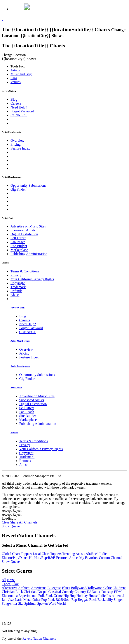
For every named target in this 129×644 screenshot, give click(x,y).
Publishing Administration (29, 254)
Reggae (83, 600)
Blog (14, 99)
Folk (41, 596)
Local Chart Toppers (47, 554)
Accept (7, 511)
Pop (44, 600)
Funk (49, 596)
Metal (27, 600)
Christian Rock (12, 592)
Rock (93, 600)
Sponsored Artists (23, 230)
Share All (17, 522)
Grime (58, 596)
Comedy (68, 592)
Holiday (82, 596)
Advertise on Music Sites (28, 226)
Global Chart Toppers (17, 554)
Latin (19, 600)
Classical (55, 592)
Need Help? (19, 107)
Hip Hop (70, 596)
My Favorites (89, 558)
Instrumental (115, 596)
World (61, 604)
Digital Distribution (24, 234)
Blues (66, 588)
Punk (51, 600)
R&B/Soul (63, 600)
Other (36, 600)
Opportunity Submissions (28, 185)
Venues (16, 82)
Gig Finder (18, 189)
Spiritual (30, 604)
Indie (102, 596)
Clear (6, 522)
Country (80, 592)
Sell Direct (18, 238)
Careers (16, 103)
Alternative (10, 588)
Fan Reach (18, 242)
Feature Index (20, 148)
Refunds (16, 291)
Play (15, 584)
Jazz (11, 600)
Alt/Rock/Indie (96, 554)
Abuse (15, 295)
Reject (17, 511)
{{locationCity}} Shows (42, 36)
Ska (21, 604)
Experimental (28, 596)
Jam (5, 600)
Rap (74, 600)
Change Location (14, 55)
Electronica (10, 596)
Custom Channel (111, 558)
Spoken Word (47, 604)
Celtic (108, 588)
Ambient (24, 588)
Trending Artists (74, 554)
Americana (39, 588)
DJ (89, 592)
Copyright (18, 283)
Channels (31, 522)
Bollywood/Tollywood (87, 588)
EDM (118, 592)
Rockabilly (105, 600)
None (11, 580)
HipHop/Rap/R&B (42, 558)
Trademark (18, 287)
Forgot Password (22, 111)
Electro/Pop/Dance (15, 558)
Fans (14, 78)
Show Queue (11, 526)
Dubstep (107, 592)
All (4, 580)
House (93, 596)
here (16, 507)
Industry (21, 74)
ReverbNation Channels (39, 638)
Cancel (7, 584)
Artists (15, 70)
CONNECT (19, 115)
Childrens (119, 588)
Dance (96, 592)
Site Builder (19, 246)
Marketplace (19, 250)
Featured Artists (67, 558)
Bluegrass (54, 588)
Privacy (16, 275)
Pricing (16, 144)
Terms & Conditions (25, 271)
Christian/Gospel (35, 592)
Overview (17, 140)
